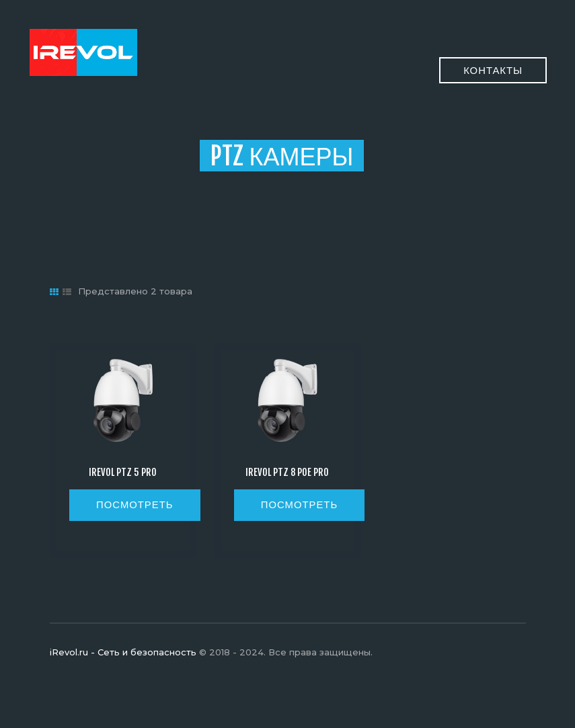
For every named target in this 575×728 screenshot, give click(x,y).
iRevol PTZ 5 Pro (123, 473)
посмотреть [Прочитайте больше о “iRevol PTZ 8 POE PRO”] (299, 504)
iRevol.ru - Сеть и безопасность (123, 652)
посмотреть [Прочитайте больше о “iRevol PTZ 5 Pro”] (135, 504)
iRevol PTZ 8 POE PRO (287, 473)
